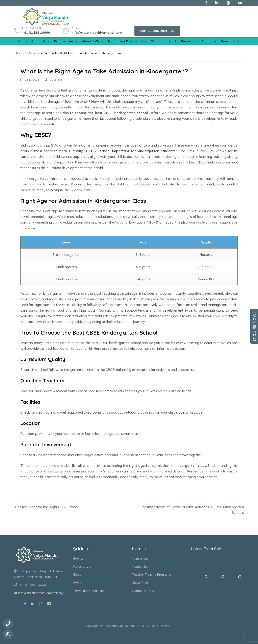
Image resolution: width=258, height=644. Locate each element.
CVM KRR (56, 80)
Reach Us (228, 41)
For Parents (184, 41)
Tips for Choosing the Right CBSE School (46, 507)
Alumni (207, 41)
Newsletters (82, 566)
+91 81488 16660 (36, 32)
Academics (140, 566)
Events (78, 558)
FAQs (77, 583)
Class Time (140, 583)
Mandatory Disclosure (125, 41)
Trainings (159, 41)
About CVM (91, 41)
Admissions (140, 558)
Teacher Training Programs (151, 574)
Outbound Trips (143, 591)
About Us (38, 41)
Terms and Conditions (89, 591)
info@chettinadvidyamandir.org (97, 32)
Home (23, 41)
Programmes (64, 41)
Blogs (77, 574)
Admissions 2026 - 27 (157, 31)
